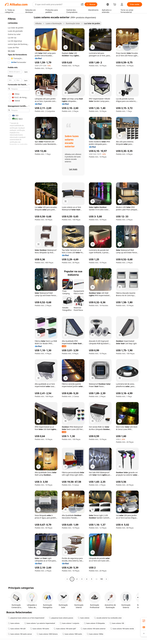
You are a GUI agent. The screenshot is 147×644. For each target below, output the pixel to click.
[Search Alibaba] (57, 4)
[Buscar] (91, 4)
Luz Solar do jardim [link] (92, 23)
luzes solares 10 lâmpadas (94, 623)
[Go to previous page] (67, 579)
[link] (144, 621)
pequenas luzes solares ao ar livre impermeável (26, 618)
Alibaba (38, 23)
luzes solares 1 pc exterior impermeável (40, 623)
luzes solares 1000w (95, 634)
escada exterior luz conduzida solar (108, 618)
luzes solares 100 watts (40, 629)
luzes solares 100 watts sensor (20, 634)
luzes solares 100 (117, 623)
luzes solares (84, 618)
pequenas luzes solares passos (61, 618)
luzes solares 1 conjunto (69, 623)
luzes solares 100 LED (17, 629)
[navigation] (19, 298)
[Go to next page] (106, 579)
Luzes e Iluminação (54, 23)
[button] (82, 4)
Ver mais (11, 51)
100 (101, 579)
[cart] (115, 5)
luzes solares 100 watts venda (122, 629)
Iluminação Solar (73, 23)
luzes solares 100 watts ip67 (65, 629)
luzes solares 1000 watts (72, 634)
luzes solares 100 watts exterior (93, 629)
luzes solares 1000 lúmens (47, 634)
